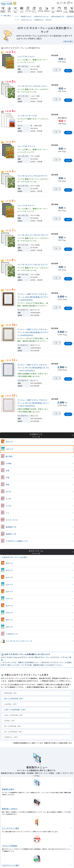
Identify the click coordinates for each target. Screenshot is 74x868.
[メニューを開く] (71, 3)
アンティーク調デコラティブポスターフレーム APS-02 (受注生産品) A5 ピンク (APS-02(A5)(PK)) (33, 403)
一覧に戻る (7, 16)
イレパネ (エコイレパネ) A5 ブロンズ (33, 235)
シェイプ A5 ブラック (26, 146)
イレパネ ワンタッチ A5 (27, 116)
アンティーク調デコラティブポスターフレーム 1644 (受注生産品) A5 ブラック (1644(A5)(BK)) (33, 297)
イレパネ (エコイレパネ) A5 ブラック (33, 265)
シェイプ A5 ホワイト (26, 205)
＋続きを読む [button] (68, 41)
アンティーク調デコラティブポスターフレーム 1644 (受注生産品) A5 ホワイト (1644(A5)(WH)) (33, 332)
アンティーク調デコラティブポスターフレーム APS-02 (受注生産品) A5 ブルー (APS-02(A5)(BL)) (33, 368)
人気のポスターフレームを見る (15, 557)
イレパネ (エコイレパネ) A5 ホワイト (33, 176)
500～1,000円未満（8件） (14, 699)
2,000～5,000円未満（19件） (15, 710)
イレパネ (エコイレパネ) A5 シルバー (33, 86)
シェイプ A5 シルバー (26, 56)
